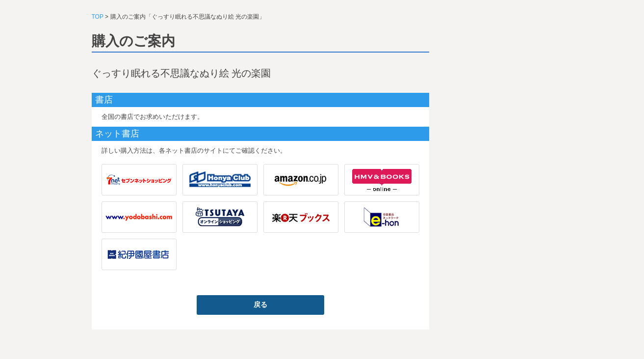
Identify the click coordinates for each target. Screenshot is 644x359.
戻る (260, 304)
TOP (98, 17)
